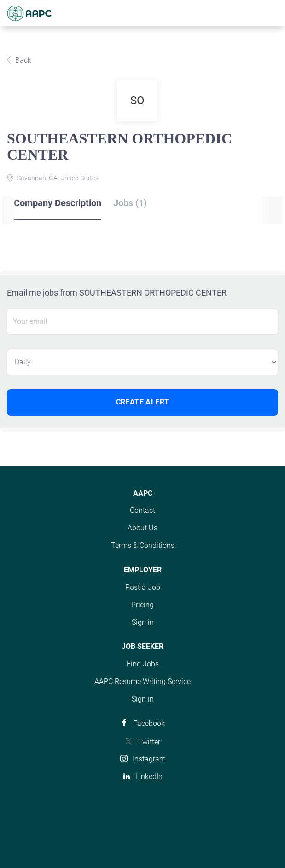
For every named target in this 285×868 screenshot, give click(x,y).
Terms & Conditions (143, 545)
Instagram (149, 759)
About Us (142, 528)
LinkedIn (149, 776)
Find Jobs (143, 664)
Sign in (143, 622)
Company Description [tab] (58, 203)
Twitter (149, 742)
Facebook (149, 723)
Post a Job (143, 587)
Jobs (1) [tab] (130, 203)
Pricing (142, 605)
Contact (142, 510)
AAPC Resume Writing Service (142, 681)
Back (22, 60)
